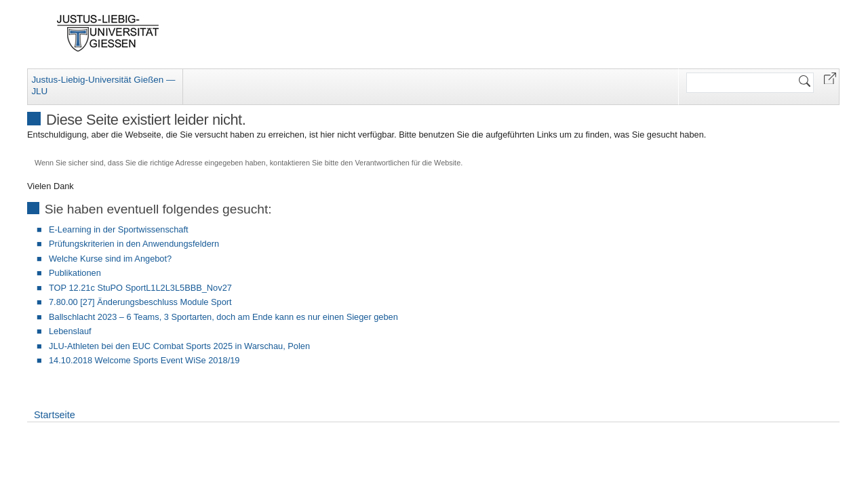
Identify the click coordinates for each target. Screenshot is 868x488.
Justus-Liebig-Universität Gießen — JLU (103, 85)
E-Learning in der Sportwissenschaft (119, 229)
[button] (830, 78)
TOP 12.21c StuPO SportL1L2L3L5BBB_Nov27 (140, 288)
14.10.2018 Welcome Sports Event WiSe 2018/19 (144, 360)
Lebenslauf (70, 331)
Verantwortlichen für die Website (408, 163)
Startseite (55, 415)
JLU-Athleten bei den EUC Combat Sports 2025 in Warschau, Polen (179, 346)
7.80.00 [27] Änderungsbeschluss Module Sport (140, 302)
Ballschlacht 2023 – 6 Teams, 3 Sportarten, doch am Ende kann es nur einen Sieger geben (223, 317)
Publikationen (75, 273)
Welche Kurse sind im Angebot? (110, 259)
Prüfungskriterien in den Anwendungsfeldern (134, 244)
